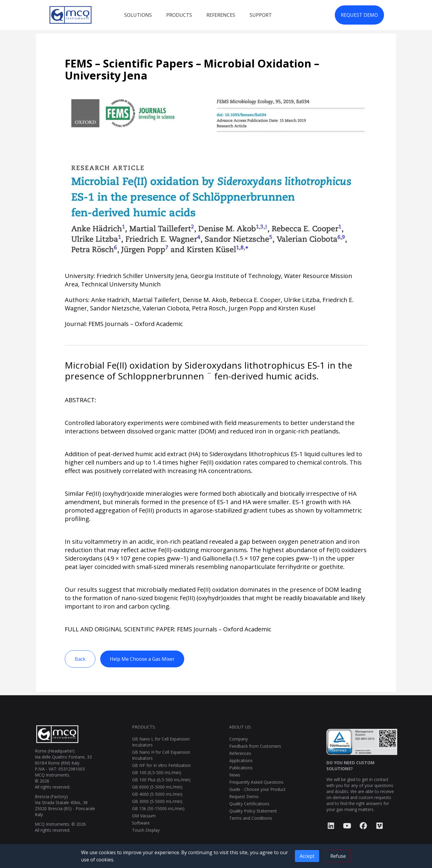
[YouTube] (347, 826)
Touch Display (146, 830)
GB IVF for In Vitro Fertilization (161, 765)
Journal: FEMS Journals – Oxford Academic (124, 324)
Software (141, 823)
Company (238, 739)
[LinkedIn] (331, 826)
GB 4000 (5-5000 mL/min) (157, 794)
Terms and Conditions (251, 818)
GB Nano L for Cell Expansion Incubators (161, 742)
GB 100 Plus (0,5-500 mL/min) (161, 780)
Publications (241, 768)
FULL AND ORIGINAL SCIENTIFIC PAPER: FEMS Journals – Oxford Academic (168, 629)
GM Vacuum (144, 816)
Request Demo (244, 796)
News (235, 775)
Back (80, 659)
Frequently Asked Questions (256, 782)
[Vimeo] (379, 826)
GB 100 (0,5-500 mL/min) (157, 772)
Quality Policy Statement (253, 811)
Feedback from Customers (255, 746)
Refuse (338, 856)
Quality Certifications (249, 804)
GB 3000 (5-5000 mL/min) (157, 801)
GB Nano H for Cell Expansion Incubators (161, 755)
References (240, 753)
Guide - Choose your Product (257, 789)
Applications (241, 760)
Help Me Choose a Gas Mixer (142, 659)
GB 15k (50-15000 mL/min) (158, 808)
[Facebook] (363, 826)
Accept (307, 856)
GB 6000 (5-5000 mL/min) (157, 787)
